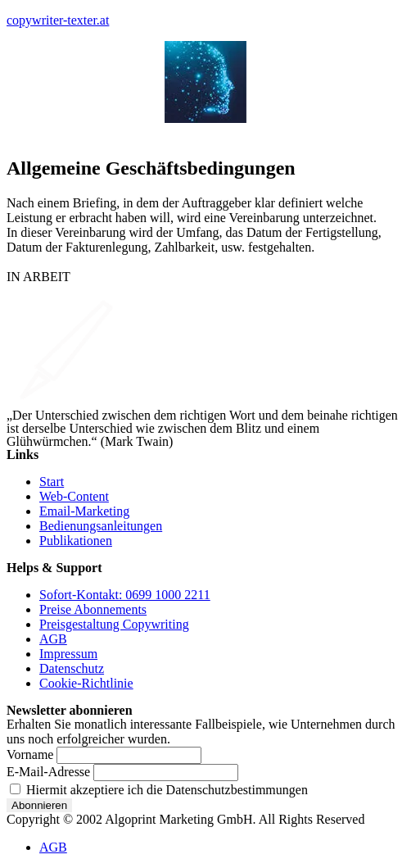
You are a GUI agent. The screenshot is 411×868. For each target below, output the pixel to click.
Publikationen (76, 541)
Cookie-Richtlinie (86, 683)
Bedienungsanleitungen (101, 526)
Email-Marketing (84, 511)
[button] (205, 132)
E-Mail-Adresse (48, 772)
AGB (53, 639)
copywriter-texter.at (58, 20)
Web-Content (74, 496)
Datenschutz (72, 668)
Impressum (68, 654)
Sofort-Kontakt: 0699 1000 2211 (125, 595)
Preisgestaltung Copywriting (114, 624)
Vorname (30, 754)
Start (52, 482)
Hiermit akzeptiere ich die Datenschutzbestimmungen (159, 790)
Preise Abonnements (93, 609)
